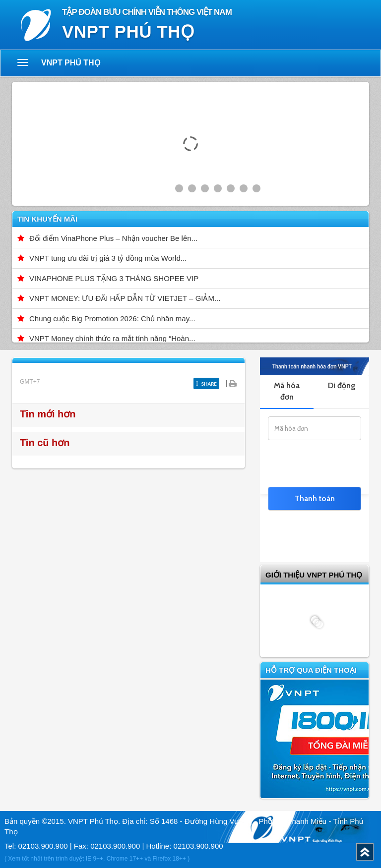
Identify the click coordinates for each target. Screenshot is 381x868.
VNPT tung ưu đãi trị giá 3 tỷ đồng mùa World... (108, 258)
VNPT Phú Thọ (71, 63)
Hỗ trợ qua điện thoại (311, 670)
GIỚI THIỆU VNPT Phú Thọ (314, 575)
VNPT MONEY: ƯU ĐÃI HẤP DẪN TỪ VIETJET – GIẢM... (125, 298)
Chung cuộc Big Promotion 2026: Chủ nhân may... (112, 318)
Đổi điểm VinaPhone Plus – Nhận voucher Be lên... (113, 238)
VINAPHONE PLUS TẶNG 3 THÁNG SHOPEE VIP (114, 278)
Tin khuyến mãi (47, 219)
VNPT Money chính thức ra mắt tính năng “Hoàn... (112, 338)
